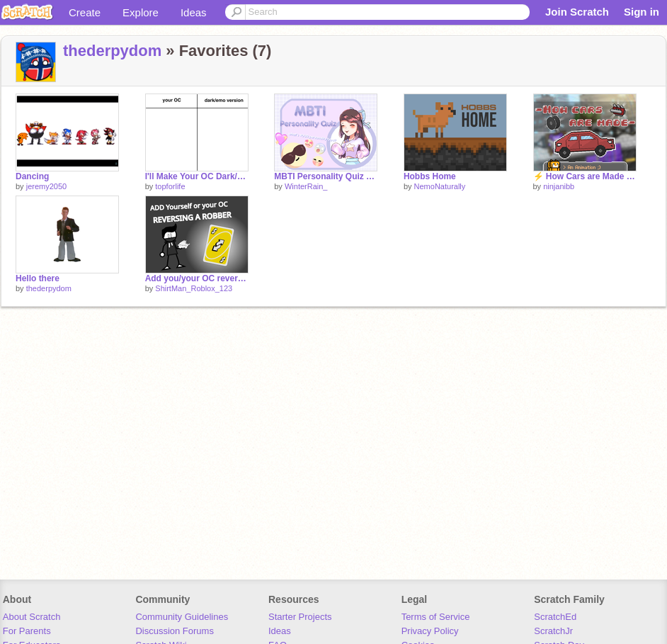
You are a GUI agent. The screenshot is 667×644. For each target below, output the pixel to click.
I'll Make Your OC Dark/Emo (197, 176)
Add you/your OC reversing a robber (197, 278)
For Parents (27, 631)
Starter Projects (300, 617)
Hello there (38, 278)
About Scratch (32, 617)
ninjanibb (559, 186)
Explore (141, 12)
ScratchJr (553, 631)
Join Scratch (577, 12)
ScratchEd (555, 617)
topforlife (170, 186)
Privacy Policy (430, 631)
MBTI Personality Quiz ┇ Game (326, 176)
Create (85, 12)
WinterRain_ (306, 186)
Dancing (32, 176)
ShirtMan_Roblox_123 (194, 288)
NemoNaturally (440, 186)
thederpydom (112, 51)
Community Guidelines (182, 617)
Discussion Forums (175, 631)
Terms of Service (436, 617)
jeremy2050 (46, 186)
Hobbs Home (430, 176)
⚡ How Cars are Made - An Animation (585, 176)
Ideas (194, 12)
